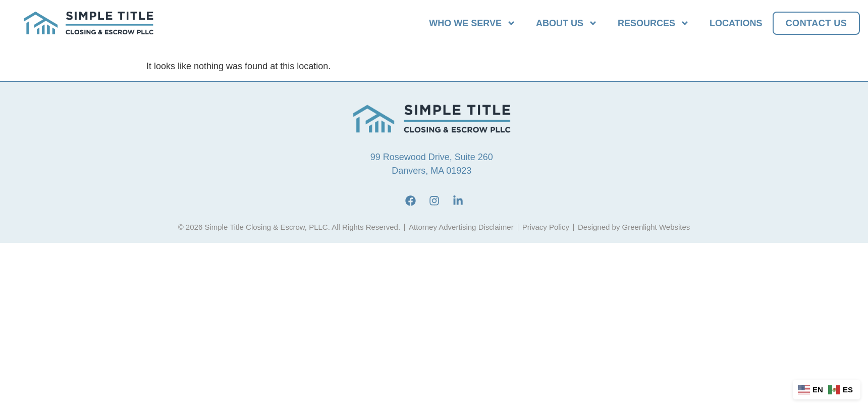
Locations (736, 23)
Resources (654, 23)
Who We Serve (472, 23)
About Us (567, 23)
